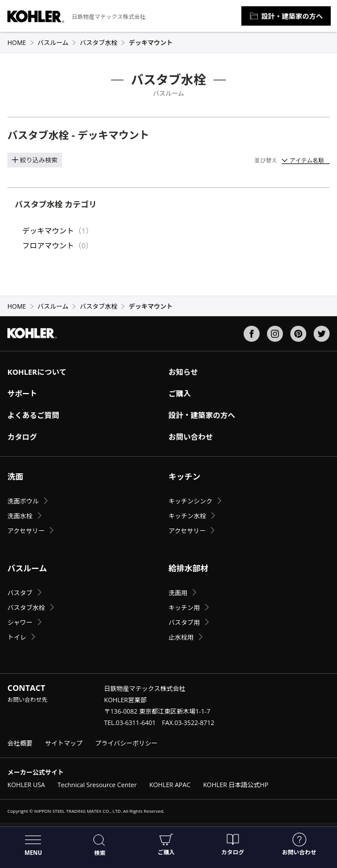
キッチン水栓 (187, 516)
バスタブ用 (184, 622)
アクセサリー (26, 531)
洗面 (15, 476)
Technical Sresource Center (97, 785)
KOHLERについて (37, 372)
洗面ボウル (23, 501)
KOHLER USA (26, 785)
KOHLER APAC (170, 785)
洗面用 (178, 593)
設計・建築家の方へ (286, 16)
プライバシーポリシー (126, 743)
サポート (22, 394)
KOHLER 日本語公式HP (236, 785)
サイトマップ (64, 743)
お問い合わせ (299, 844)
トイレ (17, 637)
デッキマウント (48, 231)
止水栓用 (181, 637)
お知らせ (183, 372)
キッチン (184, 476)
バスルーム (57, 42)
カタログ (233, 844)
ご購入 (166, 844)
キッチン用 (184, 607)
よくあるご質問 (33, 415)
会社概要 (20, 743)
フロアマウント (48, 245)
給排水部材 (188, 568)
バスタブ (20, 593)
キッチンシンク (190, 501)
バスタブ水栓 (102, 42)
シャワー (20, 622)
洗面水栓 (20, 516)
